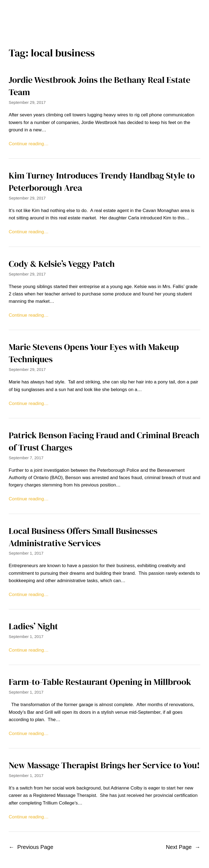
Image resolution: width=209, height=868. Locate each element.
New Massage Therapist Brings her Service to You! (104, 765)
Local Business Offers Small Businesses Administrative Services (83, 537)
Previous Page (31, 847)
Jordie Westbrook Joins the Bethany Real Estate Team (99, 86)
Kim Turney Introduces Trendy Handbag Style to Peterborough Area (102, 182)
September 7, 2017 (26, 458)
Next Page (183, 847)
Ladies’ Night (33, 626)
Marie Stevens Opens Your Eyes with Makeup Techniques (94, 353)
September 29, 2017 (27, 102)
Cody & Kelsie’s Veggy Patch (62, 264)
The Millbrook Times (104, 9)
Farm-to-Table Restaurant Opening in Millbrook (100, 682)
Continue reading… (29, 144)
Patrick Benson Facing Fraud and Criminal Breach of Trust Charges (104, 441)
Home (104, 22)
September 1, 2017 (26, 553)
